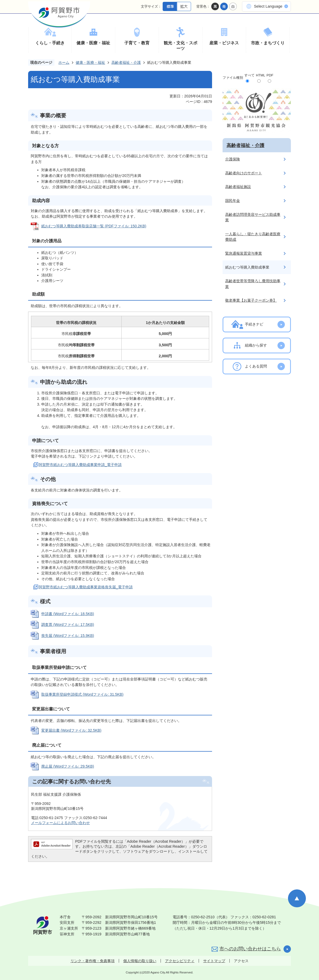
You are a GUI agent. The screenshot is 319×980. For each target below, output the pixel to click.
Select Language (268, 6)
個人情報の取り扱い (140, 961)
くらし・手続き (50, 43)
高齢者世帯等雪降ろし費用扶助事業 (253, 284)
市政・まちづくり (268, 43)
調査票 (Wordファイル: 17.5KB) (68, 625)
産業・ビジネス (224, 43)
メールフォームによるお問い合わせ (60, 823)
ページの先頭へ (297, 898)
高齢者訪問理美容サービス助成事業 (253, 217)
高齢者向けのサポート (244, 173)
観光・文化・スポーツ (181, 46)
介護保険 (233, 159)
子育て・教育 (137, 43)
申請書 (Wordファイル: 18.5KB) (68, 614)
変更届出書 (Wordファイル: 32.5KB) (71, 730)
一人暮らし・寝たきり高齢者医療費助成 (253, 237)
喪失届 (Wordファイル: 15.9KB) (68, 636)
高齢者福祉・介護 (126, 62)
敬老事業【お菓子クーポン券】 (251, 300)
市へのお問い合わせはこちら (250, 949)
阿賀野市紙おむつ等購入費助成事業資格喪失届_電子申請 (86, 587)
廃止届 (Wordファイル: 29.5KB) (68, 766)
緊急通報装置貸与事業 (244, 253)
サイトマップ (214, 961)
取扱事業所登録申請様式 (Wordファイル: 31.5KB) (82, 694)
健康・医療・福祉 (93, 43)
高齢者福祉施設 (238, 187)
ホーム (64, 62)
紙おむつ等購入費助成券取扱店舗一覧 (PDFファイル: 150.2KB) (94, 226)
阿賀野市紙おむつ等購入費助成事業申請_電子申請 (80, 465)
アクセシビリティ (180, 961)
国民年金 (233, 201)
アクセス (241, 961)
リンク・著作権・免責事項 (92, 961)
